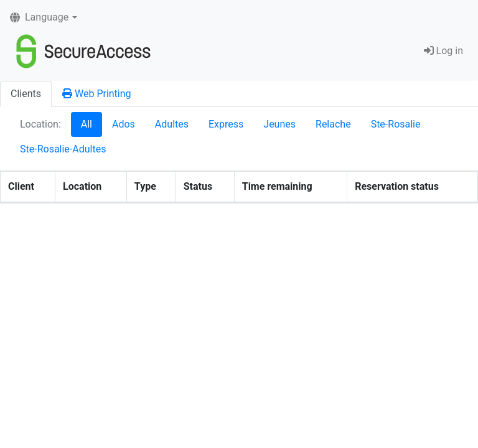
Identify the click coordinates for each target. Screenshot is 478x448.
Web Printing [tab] (97, 94)
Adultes (172, 124)
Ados (124, 124)
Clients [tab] (26, 94)
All (87, 124)
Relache (333, 124)
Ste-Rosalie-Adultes (63, 149)
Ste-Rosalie (396, 124)
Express (226, 124)
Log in (443, 51)
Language (39, 17)
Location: (40, 124)
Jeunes (279, 124)
